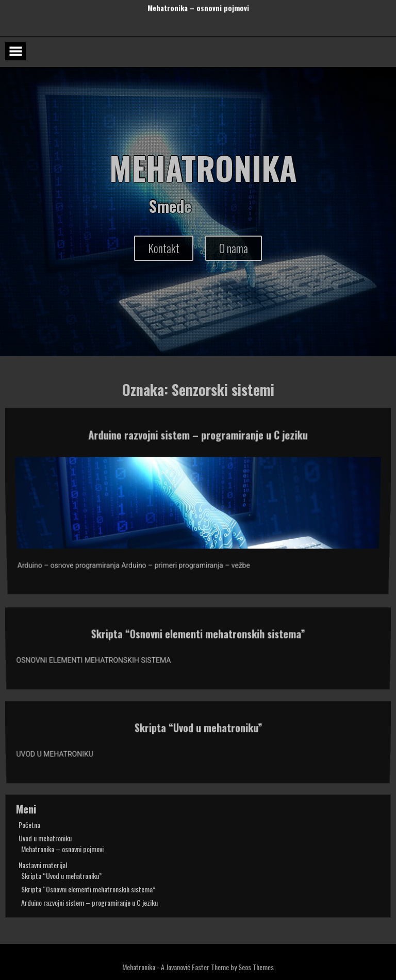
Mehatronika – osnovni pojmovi (62, 849)
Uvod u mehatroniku (45, 838)
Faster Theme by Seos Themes (233, 967)
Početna (29, 825)
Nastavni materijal (43, 865)
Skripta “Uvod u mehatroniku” (198, 740)
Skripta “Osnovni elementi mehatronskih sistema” (198, 646)
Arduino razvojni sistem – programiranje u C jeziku (198, 491)
